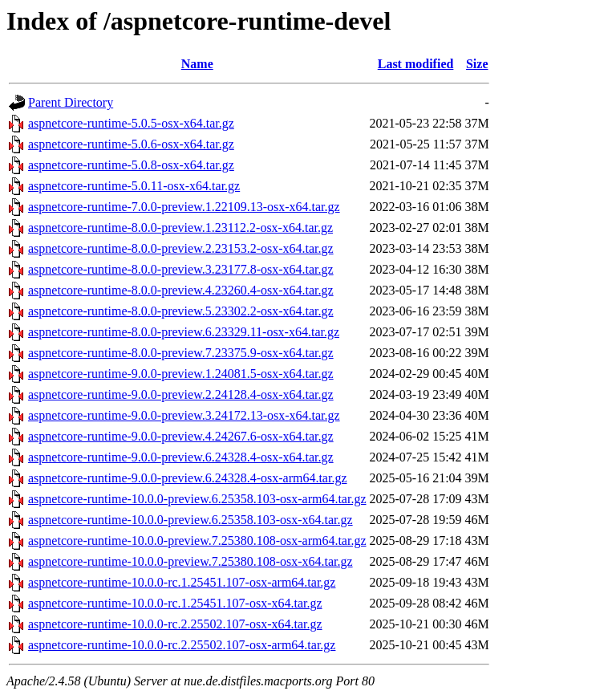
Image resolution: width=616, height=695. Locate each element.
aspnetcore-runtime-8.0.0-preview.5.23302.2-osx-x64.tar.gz (181, 311)
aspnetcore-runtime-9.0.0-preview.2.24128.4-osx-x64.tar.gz (181, 394)
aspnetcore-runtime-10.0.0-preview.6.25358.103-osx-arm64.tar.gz (197, 499)
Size (477, 64)
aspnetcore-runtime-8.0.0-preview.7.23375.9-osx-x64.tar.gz (181, 353)
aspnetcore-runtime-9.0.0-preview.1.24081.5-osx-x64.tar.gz (181, 374)
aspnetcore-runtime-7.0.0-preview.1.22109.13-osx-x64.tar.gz (184, 207)
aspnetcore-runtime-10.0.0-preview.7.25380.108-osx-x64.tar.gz (190, 561)
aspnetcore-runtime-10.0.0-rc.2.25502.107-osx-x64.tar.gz (175, 624)
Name (197, 64)
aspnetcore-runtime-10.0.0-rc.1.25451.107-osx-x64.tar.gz (175, 603)
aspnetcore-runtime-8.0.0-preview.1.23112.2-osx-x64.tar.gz (180, 228)
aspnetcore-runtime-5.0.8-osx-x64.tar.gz (131, 165)
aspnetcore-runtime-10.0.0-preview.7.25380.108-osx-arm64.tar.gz (197, 541)
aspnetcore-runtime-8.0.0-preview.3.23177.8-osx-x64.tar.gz (181, 269)
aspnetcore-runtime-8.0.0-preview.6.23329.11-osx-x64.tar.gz (184, 332)
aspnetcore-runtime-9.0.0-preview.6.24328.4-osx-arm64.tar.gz (188, 478)
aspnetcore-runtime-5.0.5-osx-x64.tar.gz (131, 123)
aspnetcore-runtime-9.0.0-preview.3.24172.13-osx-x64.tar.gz (184, 415)
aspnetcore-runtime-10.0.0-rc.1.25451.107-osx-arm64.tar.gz (182, 582)
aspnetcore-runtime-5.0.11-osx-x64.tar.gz (134, 186)
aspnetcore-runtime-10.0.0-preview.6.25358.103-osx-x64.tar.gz (190, 520)
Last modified (416, 64)
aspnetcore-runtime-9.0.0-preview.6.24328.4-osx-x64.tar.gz (181, 457)
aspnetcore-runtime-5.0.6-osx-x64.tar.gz (131, 144)
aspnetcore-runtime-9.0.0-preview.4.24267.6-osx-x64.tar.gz (181, 436)
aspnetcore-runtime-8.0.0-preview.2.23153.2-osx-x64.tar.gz (181, 248)
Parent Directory (71, 102)
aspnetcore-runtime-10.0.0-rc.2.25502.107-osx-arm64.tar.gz (182, 645)
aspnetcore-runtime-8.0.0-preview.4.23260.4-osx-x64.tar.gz (181, 290)
